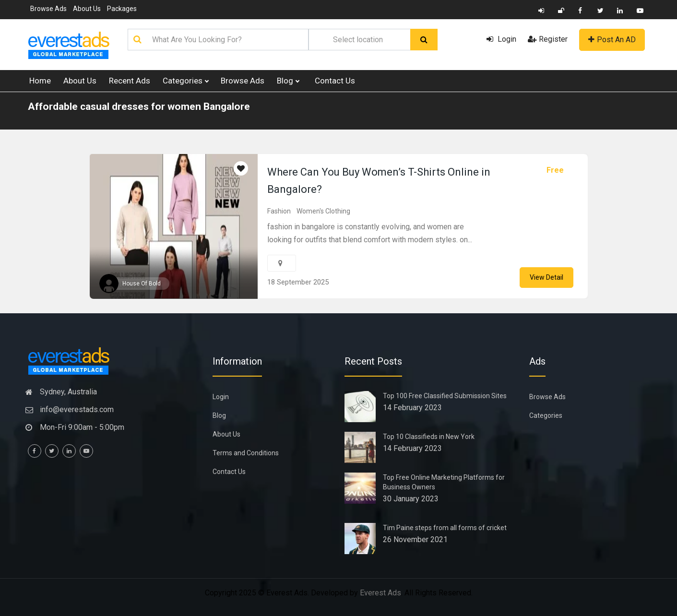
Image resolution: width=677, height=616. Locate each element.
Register (548, 39)
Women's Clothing (323, 211)
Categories (185, 81)
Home (40, 81)
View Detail (546, 277)
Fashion (279, 211)
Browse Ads (48, 9)
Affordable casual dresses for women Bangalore (139, 107)
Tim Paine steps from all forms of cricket (445, 528)
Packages (122, 9)
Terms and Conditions (246, 453)
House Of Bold (142, 284)
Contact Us (335, 81)
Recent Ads (130, 81)
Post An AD (612, 40)
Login (501, 39)
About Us (87, 9)
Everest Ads (380, 593)
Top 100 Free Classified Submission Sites (445, 396)
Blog (288, 81)
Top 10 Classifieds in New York (429, 437)
